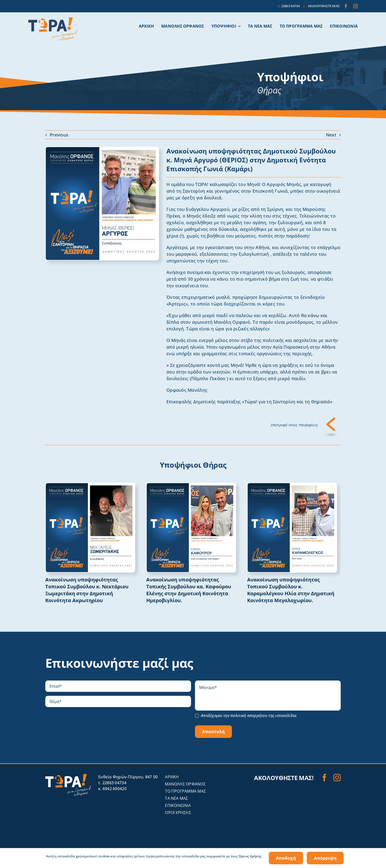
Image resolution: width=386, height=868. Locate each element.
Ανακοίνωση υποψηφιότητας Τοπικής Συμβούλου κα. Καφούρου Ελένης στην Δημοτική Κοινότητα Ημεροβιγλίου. (189, 590)
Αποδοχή (286, 858)
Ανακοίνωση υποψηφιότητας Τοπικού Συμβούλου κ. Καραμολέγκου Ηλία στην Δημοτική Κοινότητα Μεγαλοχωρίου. (291, 590)
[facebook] (346, 6)
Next (331, 135)
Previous (59, 135)
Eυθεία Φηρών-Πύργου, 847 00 (128, 777)
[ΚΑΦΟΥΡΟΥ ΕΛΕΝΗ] (191, 485)
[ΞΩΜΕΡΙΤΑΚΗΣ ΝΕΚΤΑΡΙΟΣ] (90, 485)
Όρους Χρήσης (250, 856)
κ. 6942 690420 (112, 789)
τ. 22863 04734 (112, 783)
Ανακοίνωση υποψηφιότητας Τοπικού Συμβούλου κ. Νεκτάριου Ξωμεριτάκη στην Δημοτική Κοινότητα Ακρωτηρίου (87, 590)
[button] (49, 549)
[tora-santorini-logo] (53, 19)
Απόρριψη (325, 858)
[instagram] (355, 6)
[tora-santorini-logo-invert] (68, 776)
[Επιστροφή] (331, 420)
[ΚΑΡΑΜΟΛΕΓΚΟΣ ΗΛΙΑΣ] (292, 485)
